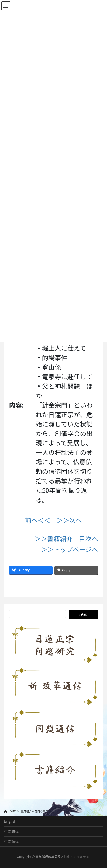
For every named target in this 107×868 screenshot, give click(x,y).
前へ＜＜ (38, 520)
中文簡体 (11, 841)
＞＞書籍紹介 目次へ (66, 538)
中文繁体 (11, 831)
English (10, 821)
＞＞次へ (69, 520)
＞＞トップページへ (70, 549)
